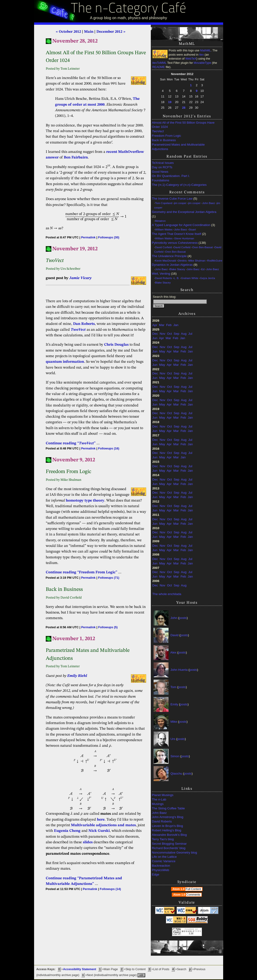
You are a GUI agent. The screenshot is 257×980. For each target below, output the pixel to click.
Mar (162, 325)
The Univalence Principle (169, 256)
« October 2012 (68, 32)
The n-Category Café (128, 9)
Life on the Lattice (164, 857)
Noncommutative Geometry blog (175, 853)
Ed (203, 269)
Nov (162, 334)
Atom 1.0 (187, 889)
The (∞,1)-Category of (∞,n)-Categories (179, 185)
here (101, 820)
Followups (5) (108, 627)
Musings (158, 804)
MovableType (202, 63)
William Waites (164, 230)
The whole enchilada (167, 594)
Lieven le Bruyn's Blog (167, 826)
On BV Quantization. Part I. (171, 176)
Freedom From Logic (167, 136)
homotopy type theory (85, 501)
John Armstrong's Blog (168, 817)
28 (184, 108)
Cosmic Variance (164, 861)
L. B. (176, 278)
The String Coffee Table (168, 808)
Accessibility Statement (79, 969)
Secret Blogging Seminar (169, 844)
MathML (206, 50)
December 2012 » (111, 32)
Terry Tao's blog (163, 839)
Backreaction (161, 866)
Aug (184, 334)
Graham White (190, 278)
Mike (174, 722)
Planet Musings (163, 795)
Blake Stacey (177, 269)
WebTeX (191, 59)
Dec (155, 334)
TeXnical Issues (163, 163)
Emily (174, 704)
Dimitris (182, 261)
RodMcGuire (215, 261)
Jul (190, 334)
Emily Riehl (77, 676)
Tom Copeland (164, 203)
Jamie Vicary (80, 278)
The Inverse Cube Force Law (172, 199)
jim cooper (180, 203)
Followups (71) (109, 578)
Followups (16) (109, 448)
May (162, 351)
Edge (156, 874)
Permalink (88, 237)
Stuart (192, 230)
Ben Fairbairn (76, 158)
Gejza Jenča (208, 278)
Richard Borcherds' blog (169, 848)
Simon (175, 756)
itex (201, 55)
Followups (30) (109, 237)
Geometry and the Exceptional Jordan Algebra (184, 212)
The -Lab (159, 799)
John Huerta (179, 670)
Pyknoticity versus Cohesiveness (175, 243)
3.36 (191, 934)
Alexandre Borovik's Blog (169, 835)
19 (170, 102)
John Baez (209, 203)
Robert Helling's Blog (167, 830)
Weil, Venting (161, 274)
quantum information (65, 362)
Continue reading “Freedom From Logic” (81, 572)
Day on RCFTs (162, 167)
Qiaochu (176, 774)
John (174, 618)
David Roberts (164, 278)
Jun (155, 338)
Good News (160, 172)
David (174, 635)
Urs (173, 739)
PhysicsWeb (161, 870)
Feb (169, 325)
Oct (170, 334)
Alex (173, 652)
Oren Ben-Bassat (202, 247)
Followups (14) (110, 889)
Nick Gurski (99, 831)
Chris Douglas (116, 345)
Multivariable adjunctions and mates (103, 825)
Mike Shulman (197, 261)
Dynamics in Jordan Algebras (172, 265)
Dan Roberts (84, 324)
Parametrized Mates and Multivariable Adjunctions (178, 147)
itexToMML (159, 63)
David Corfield (163, 247)
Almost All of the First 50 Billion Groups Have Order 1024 (183, 125)
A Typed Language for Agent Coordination (181, 225)
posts (183, 618)
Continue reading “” (71, 443)
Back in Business (164, 140)
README (159, 67)
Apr (155, 325)
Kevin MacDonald (165, 261)
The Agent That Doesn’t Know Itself (177, 234)
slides (88, 842)
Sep (176, 334)
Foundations (161, 180)
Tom (173, 687)
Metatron (160, 221)
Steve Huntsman (184, 238)
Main (89, 32)
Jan (176, 325)
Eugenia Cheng (67, 831)
